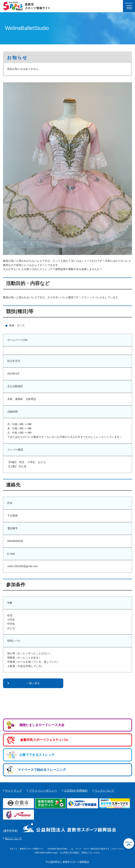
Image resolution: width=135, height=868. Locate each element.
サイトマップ (13, 791)
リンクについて (104, 791)
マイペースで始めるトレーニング (42, 770)
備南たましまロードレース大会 (42, 725)
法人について (13, 838)
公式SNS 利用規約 (76, 791)
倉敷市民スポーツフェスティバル (44, 740)
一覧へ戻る (33, 683)
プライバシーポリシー (43, 791)
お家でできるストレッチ (37, 755)
